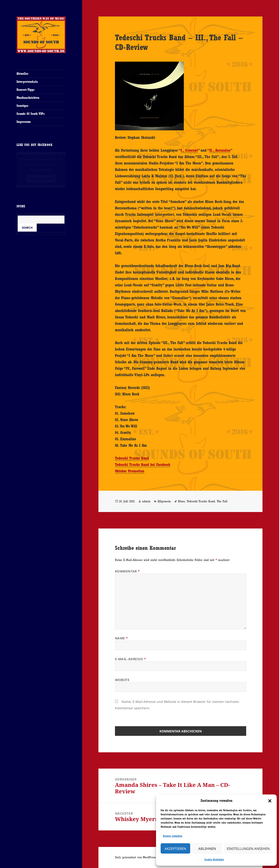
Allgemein (164, 501)
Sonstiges (22, 106)
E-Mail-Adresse (131, 659)
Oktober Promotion (130, 471)
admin (146, 501)
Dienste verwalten (173, 836)
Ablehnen (207, 849)
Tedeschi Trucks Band (132, 458)
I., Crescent (189, 150)
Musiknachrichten (28, 98)
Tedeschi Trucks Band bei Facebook (143, 465)
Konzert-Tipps (25, 90)
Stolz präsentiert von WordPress (135, 857)
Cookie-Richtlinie (214, 860)
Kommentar (127, 571)
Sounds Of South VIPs (31, 114)
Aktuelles (22, 74)
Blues (181, 501)
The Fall (222, 501)
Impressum (24, 122)
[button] (270, 801)
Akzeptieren (175, 849)
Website (122, 680)
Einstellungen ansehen (248, 849)
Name (121, 638)
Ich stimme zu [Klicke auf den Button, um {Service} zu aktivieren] (41, 179)
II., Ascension (220, 150)
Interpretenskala (27, 82)
